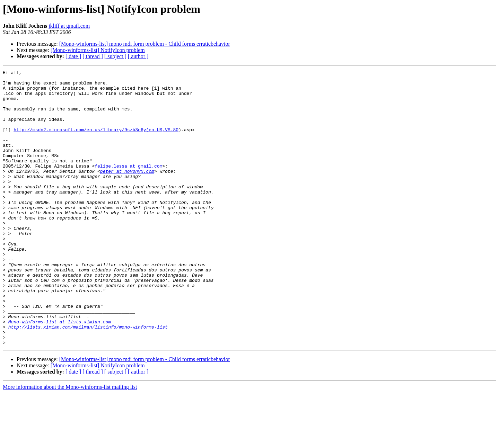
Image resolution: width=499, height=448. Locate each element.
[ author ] (138, 56)
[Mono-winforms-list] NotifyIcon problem (98, 50)
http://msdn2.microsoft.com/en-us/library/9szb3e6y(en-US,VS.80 (96, 142)
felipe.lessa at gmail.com (128, 186)
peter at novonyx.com (127, 192)
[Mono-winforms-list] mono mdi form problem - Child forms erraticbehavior (145, 44)
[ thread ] (93, 56)
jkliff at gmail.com (69, 26)
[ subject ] (115, 56)
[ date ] (73, 56)
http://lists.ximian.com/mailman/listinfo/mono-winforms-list (88, 379)
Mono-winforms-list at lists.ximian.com (60, 373)
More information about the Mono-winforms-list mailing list (70, 442)
